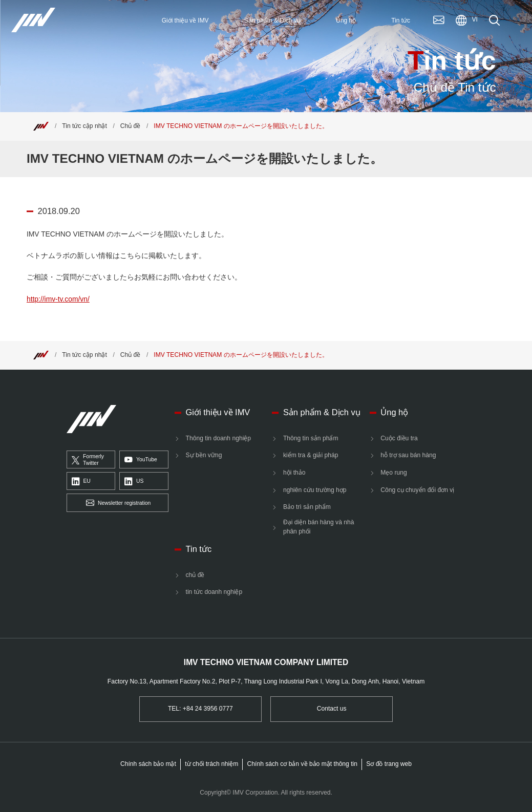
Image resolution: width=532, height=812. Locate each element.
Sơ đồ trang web (389, 764)
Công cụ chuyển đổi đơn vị (417, 490)
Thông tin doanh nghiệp (219, 438)
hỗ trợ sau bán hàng (408, 455)
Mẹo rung (393, 473)
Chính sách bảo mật (148, 764)
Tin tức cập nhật (84, 126)
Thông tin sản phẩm (311, 438)
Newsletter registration (118, 503)
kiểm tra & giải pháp (311, 455)
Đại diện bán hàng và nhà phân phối (319, 527)
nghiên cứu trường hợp (315, 490)
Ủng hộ (394, 412)
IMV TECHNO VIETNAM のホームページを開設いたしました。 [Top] (241, 126)
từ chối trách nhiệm (211, 764)
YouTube (141, 460)
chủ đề (195, 575)
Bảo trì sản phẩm (307, 507)
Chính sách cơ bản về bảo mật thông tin (302, 764)
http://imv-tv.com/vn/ (58, 299)
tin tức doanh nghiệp (214, 592)
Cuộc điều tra (399, 438)
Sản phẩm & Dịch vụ (322, 412)
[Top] (41, 126)
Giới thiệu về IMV (218, 412)
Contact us (332, 709)
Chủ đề (131, 126)
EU (81, 482)
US (134, 482)
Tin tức (199, 549)
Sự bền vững (204, 455)
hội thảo (294, 473)
